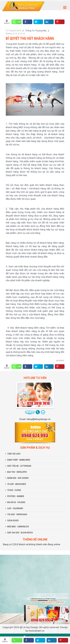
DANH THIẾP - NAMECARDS (19, 460)
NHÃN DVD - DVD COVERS (18, 478)
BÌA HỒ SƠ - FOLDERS (16, 502)
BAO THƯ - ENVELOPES (17, 472)
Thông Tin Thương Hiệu (36, 31)
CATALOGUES (13, 521)
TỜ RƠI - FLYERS (14, 490)
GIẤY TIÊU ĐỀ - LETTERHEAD (19, 466)
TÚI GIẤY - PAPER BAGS (17, 514)
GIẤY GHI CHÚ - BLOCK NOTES (20, 533)
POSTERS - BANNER (16, 496)
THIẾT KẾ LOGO (14, 454)
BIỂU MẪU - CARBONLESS (18, 527)
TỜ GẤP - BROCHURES (17, 484)
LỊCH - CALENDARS (15, 508)
